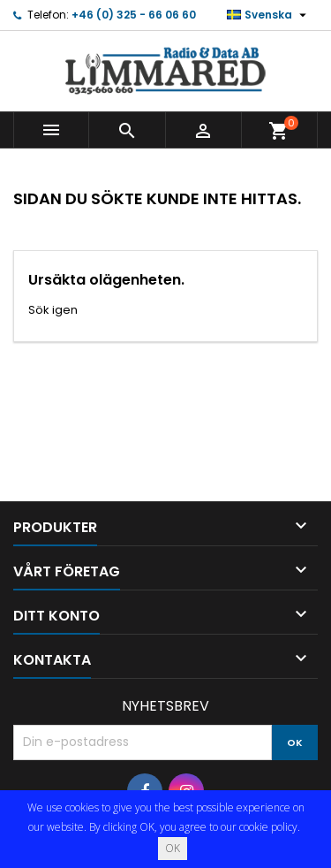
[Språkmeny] (269, 15)
